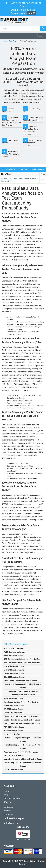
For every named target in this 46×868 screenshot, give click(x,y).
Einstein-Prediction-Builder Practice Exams (22, 720)
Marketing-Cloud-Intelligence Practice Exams (23, 759)
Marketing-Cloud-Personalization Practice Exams (23, 764)
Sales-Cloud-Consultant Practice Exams (20, 681)
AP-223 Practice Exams (13, 709)
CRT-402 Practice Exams (14, 673)
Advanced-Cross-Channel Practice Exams (21, 752)
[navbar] (3, 35)
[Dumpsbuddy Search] (43, 29)
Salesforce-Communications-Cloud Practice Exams (23, 686)
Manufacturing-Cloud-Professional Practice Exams (23, 747)
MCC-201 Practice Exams (14, 755)
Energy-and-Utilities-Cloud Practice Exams (22, 723)
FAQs (6, 794)
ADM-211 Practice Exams (14, 652)
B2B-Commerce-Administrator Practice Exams (23, 659)
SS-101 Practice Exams (13, 770)
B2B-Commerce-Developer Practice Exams (22, 663)
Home (4, 41)
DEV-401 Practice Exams (14, 666)
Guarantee (8, 814)
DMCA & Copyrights (13, 798)
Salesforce (13, 41)
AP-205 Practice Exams (13, 698)
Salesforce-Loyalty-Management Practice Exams (23, 740)
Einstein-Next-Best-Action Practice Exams (22, 716)
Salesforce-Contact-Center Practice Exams (22, 702)
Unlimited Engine (11, 823)
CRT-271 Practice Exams (14, 670)
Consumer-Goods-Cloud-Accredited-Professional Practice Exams (23, 693)
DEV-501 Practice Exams (14, 677)
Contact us (8, 807)
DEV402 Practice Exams (13, 713)
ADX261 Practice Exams (14, 648)
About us (7, 811)
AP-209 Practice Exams (13, 655)
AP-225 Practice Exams (13, 731)
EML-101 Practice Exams (14, 705)
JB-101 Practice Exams (13, 734)
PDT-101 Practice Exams (14, 727)
